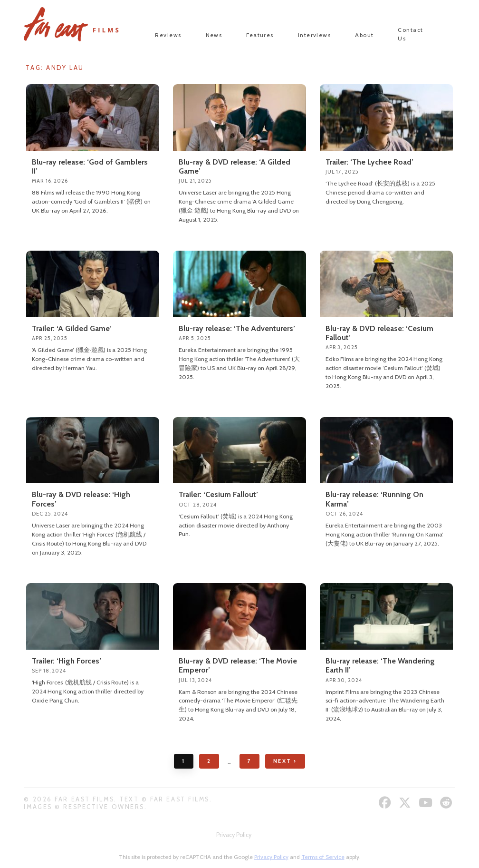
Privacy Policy (234, 835)
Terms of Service (323, 857)
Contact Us (410, 34)
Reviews (168, 35)
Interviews (314, 35)
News (214, 35)
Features (260, 35)
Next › (285, 761)
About (364, 35)
